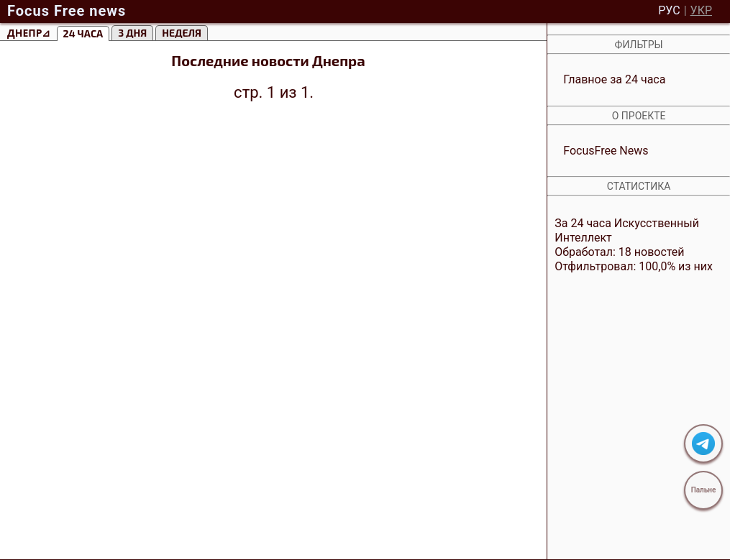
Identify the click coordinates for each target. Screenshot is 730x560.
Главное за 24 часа (614, 79)
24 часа (83, 33)
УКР (701, 11)
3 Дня (132, 33)
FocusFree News (606, 151)
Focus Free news (67, 11)
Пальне (704, 490)
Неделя (182, 33)
